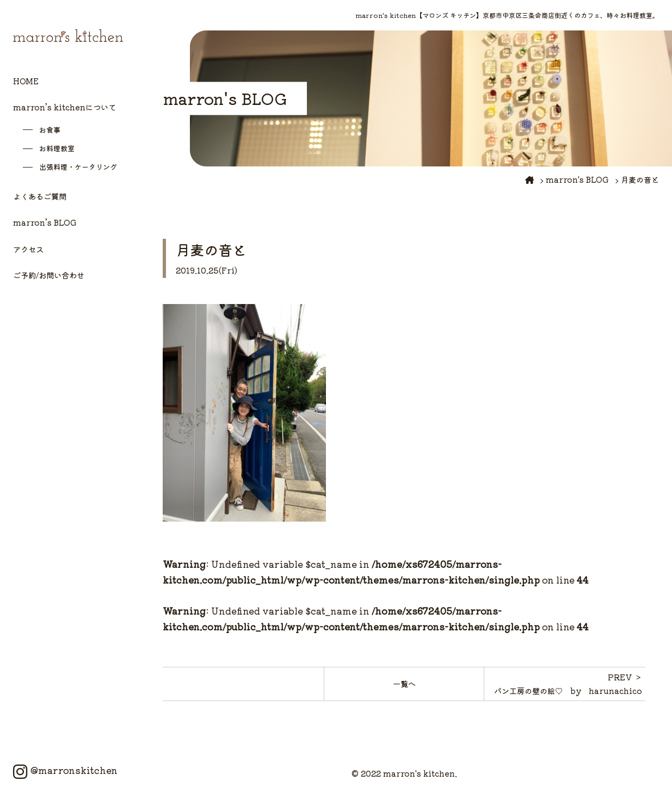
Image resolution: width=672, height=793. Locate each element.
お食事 (50, 130)
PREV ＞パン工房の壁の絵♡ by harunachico (568, 683)
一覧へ (404, 683)
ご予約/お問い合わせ (49, 275)
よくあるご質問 (40, 196)
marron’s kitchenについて (64, 107)
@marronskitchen (65, 770)
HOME (26, 81)
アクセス (28, 249)
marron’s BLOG (45, 222)
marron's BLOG (577, 179)
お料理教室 (57, 148)
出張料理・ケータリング (78, 167)
